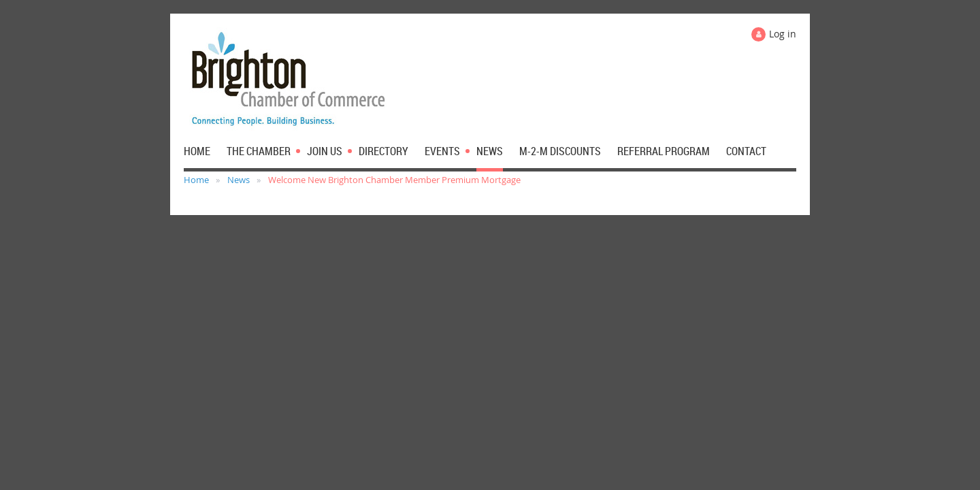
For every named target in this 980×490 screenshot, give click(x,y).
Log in (783, 34)
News (239, 180)
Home (196, 180)
